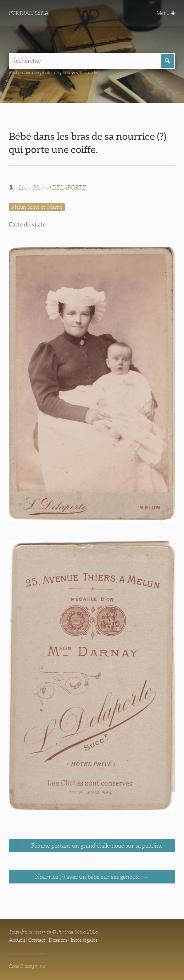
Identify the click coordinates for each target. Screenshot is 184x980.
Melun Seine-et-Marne (37, 207)
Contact (37, 940)
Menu (166, 13)
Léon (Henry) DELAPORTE (52, 188)
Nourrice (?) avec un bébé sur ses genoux (88, 877)
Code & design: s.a (27, 966)
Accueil (17, 940)
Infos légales (84, 940)
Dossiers (58, 940)
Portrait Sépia (29, 13)
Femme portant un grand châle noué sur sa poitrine (96, 846)
